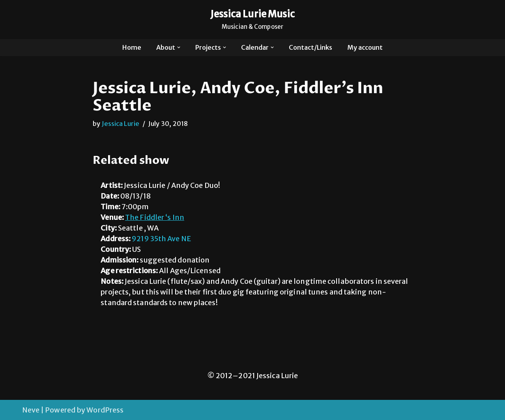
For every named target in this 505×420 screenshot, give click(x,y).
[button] (179, 47)
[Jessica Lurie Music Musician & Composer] (253, 20)
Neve (31, 410)
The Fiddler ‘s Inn (155, 217)
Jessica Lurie (121, 124)
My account (365, 47)
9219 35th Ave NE (161, 239)
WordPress (105, 410)
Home (132, 47)
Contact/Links (310, 47)
